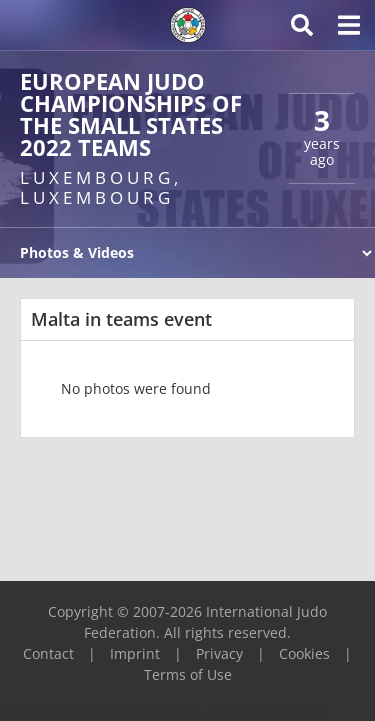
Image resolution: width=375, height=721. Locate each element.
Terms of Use (188, 674)
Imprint (135, 653)
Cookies (304, 653)
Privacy (219, 653)
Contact (48, 653)
